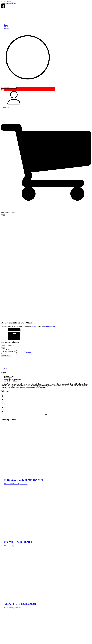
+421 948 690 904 (6, 1)
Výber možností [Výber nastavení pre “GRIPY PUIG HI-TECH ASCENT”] (17, 511)
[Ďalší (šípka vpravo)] (3, 643)
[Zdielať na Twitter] (3, 314)
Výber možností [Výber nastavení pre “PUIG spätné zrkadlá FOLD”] (23, 572)
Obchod (7, 26)
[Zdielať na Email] (3, 306)
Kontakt (7, 28)
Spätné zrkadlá (50, 229)
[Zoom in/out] (1, 641)
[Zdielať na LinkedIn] (3, 310)
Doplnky (34, 229)
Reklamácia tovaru (47, 618)
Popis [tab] (6, 271)
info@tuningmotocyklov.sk (9, 3)
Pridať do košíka (6, 259)
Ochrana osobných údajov (21, 618)
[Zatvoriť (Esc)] (7, 641)
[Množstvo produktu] (9, 257)
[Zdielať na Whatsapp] (46, 318)
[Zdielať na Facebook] (3, 299)
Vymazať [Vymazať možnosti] (29, 255)
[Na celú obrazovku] (3, 641)
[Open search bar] (2, 86)
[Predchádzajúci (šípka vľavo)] (1, 643)
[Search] (2, 90)
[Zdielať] (5, 641)
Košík (11, 611)
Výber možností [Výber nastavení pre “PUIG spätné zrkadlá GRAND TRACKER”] (23, 387)
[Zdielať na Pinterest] (3, 303)
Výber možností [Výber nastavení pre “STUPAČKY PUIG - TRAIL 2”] (17, 449)
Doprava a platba (57, 618)
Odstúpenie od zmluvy (35, 618)
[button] (46, 98)
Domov (3, 611)
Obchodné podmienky (7, 618)
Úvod (6, 25)
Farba (8, 253)
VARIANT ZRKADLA (8, 255)
